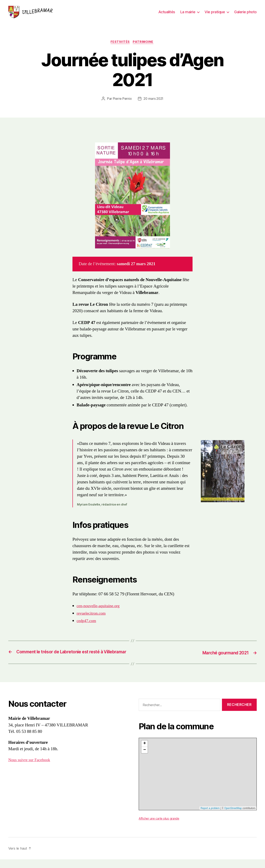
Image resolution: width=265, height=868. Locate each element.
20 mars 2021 (154, 101)
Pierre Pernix (122, 101)
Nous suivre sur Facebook (31, 768)
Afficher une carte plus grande (160, 827)
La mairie (188, 13)
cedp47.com (87, 623)
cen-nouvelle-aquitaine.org (100, 609)
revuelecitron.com (92, 616)
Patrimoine (144, 45)
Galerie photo (245, 13)
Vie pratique (215, 13)
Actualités (167, 13)
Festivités (120, 45)
